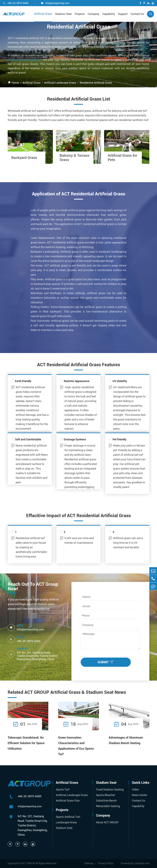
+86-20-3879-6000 (16, 3)
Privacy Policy (106, 863)
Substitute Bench (106, 801)
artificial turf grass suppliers (25, 59)
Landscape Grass (66, 822)
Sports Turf (63, 789)
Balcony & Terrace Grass (75, 158)
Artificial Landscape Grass (60, 83)
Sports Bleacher (106, 795)
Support (123, 14)
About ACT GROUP (107, 822)
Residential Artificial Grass (96, 83)
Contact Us (137, 14)
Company (94, 14)
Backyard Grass (24, 158)
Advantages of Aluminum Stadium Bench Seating (126, 740)
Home (15, 83)
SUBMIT (106, 661)
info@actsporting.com (55, 3)
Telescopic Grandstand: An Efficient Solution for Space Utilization (26, 743)
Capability (109, 14)
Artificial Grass (43, 14)
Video (135, 789)
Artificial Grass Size (68, 801)
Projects (80, 14)
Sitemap (89, 863)
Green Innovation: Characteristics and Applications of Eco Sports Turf (76, 746)
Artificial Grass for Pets (123, 158)
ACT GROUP (28, 863)
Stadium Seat (63, 14)
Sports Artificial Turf (68, 817)
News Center (140, 795)
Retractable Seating (108, 806)
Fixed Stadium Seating (110, 789)
